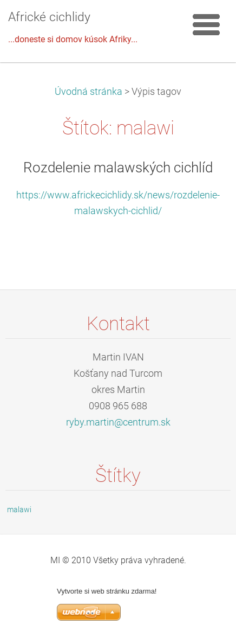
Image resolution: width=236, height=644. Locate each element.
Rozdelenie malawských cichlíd (118, 168)
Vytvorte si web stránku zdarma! (107, 591)
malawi (19, 510)
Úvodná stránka (88, 92)
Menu (206, 24)
